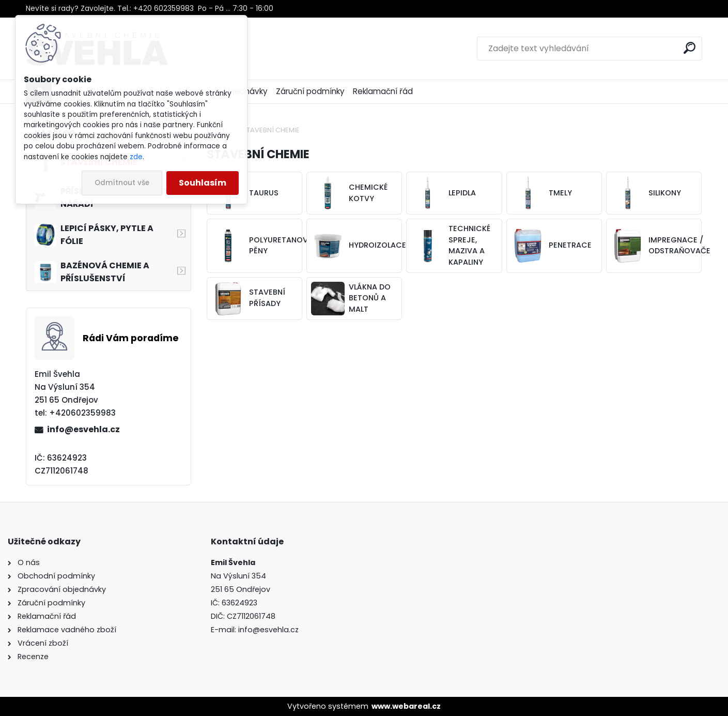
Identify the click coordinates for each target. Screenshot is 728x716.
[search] (690, 48)
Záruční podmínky (310, 91)
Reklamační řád (383, 91)
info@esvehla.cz (83, 429)
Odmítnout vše (122, 183)
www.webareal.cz (406, 706)
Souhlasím (203, 183)
